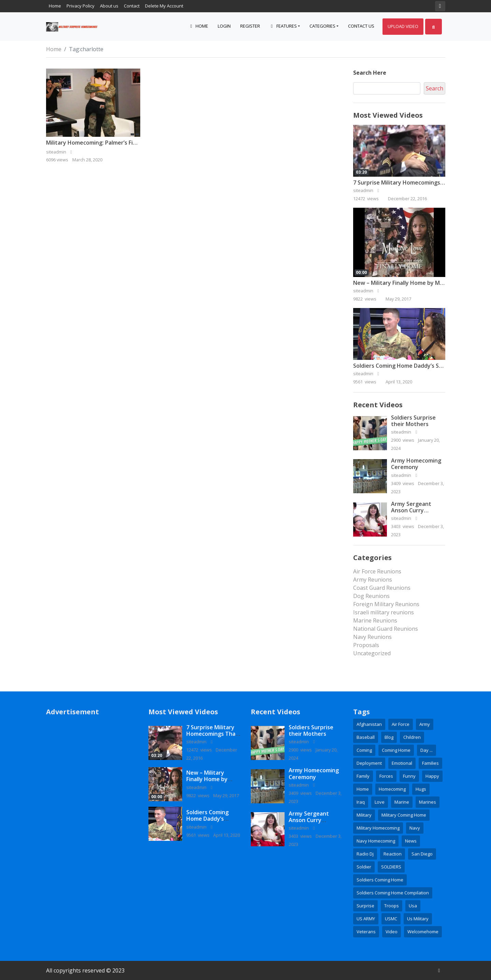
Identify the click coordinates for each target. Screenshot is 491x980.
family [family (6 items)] (363, 776)
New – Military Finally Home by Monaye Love (412, 283)
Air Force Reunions (377, 571)
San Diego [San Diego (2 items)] (422, 854)
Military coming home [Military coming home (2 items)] (404, 815)
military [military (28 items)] (364, 815)
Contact (132, 6)
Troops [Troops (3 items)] (392, 906)
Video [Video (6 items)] (392, 932)
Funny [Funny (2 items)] (409, 776)
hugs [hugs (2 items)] (421, 789)
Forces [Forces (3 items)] (386, 776)
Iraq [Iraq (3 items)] (361, 802)
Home (55, 6)
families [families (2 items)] (430, 763)
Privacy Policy (81, 6)
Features (283, 26)
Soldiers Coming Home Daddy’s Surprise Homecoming (207, 822)
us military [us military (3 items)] (418, 919)
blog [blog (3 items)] (389, 737)
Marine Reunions (375, 620)
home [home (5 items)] (363, 789)
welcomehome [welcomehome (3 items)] (423, 932)
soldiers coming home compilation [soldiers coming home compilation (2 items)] (393, 893)
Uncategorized (372, 653)
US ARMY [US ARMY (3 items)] (366, 919)
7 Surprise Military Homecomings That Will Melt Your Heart (213, 734)
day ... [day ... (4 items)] (427, 750)
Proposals (366, 645)
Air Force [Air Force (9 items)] (401, 724)
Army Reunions (373, 580)
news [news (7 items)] (411, 841)
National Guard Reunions (386, 629)
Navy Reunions (372, 637)
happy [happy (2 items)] (432, 776)
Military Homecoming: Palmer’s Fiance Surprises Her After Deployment (140, 143)
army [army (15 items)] (425, 724)
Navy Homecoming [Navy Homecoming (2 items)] (376, 841)
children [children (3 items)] (412, 737)
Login (224, 26)
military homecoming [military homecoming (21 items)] (378, 828)
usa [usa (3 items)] (413, 906)
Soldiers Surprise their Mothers (413, 421)
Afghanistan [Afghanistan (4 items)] (369, 724)
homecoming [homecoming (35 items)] (392, 789)
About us (109, 6)
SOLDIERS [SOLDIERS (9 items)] (391, 867)
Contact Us (361, 26)
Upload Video (403, 26)
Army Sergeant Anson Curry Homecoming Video (417, 510)
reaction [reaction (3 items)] (393, 854)
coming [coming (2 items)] (364, 750)
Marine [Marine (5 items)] (402, 802)
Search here (370, 73)
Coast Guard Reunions (382, 588)
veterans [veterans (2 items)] (366, 932)
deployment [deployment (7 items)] (369, 763)
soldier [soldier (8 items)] (364, 867)
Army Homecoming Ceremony (416, 464)
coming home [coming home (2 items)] (396, 750)
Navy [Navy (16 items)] (415, 828)
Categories (322, 26)
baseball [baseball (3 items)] (366, 737)
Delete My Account (164, 6)
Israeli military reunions (384, 612)
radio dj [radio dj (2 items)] (365, 854)
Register (250, 26)
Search (435, 88)
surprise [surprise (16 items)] (365, 906)
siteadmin (367, 190)
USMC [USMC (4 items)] (391, 919)
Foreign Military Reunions (386, 604)
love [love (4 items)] (380, 802)
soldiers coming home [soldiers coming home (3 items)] (380, 880)
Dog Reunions (371, 596)
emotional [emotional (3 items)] (402, 763)
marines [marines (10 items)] (428, 802)
